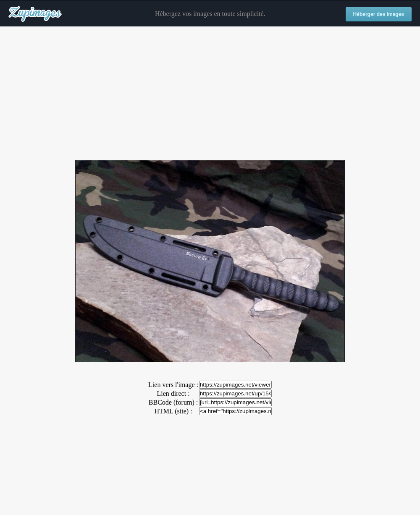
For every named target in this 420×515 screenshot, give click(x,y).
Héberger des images (379, 14)
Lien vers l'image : (173, 385)
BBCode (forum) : (173, 402)
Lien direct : (173, 393)
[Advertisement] (210, 94)
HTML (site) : (173, 411)
